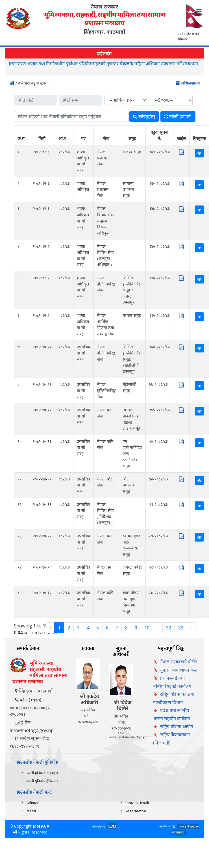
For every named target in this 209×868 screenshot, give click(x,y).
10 (147, 628)
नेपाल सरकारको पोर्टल (178, 662)
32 (169, 628)
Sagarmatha (135, 811)
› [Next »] (191, 628)
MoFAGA (41, 826)
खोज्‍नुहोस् (144, 116)
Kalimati (32, 803)
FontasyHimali (137, 803)
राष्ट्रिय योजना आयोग (177, 726)
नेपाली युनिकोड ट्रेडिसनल (42, 781)
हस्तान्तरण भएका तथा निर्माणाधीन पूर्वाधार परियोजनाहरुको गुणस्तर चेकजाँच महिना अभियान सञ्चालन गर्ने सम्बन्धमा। (104, 64)
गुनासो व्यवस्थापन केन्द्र (179, 670)
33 (181, 628)
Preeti (31, 811)
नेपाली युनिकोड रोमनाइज (42, 773)
